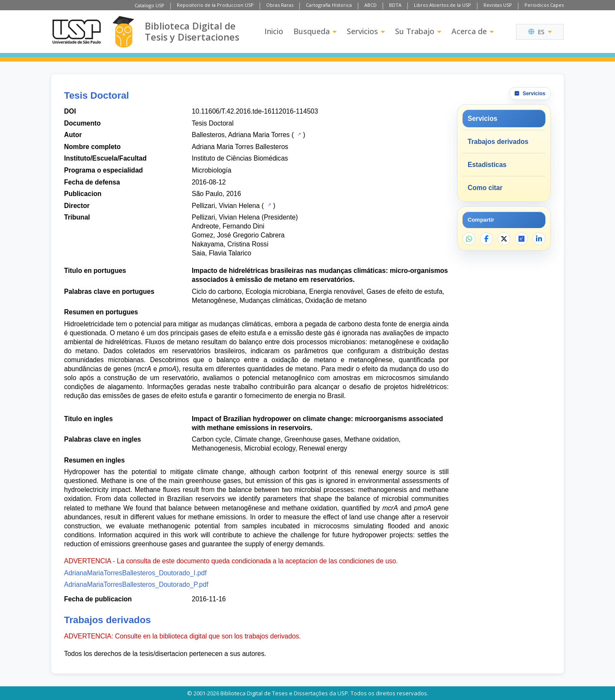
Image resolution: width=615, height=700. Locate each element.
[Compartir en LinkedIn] (539, 239)
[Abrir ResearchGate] (521, 239)
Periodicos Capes (544, 5)
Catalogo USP (149, 5)
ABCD (370, 5)
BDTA (395, 5)
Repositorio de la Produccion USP (215, 5)
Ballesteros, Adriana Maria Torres (241, 135)
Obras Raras (280, 5)
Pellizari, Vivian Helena (226, 206)
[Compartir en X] (504, 239)
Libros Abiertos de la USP (442, 5)
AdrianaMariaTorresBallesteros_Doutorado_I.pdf (135, 573)
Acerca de (473, 31)
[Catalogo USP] (298, 134)
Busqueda (315, 31)
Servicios (366, 31)
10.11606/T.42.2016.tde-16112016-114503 (255, 111)
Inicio (274, 31)
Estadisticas (487, 165)
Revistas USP (498, 5)
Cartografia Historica (329, 5)
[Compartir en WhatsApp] (469, 239)
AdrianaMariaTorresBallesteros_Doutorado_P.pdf (136, 584)
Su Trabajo (418, 31)
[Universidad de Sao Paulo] (76, 32)
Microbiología (212, 170)
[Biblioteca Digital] (123, 32)
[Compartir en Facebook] (486, 239)
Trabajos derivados (498, 142)
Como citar (485, 188)
